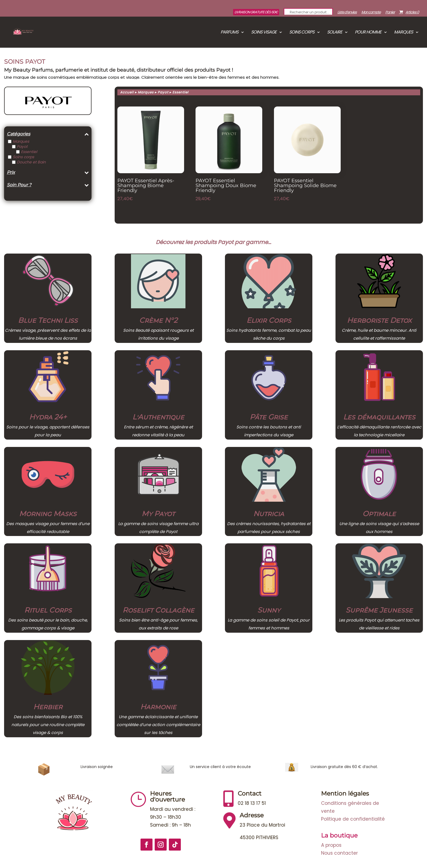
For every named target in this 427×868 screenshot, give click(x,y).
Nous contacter (339, 853)
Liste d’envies (347, 13)
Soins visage (264, 33)
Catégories (48, 134)
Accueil (127, 92)
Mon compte (371, 13)
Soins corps (302, 33)
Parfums (229, 33)
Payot (22, 147)
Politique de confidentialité (353, 819)
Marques (403, 33)
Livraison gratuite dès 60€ (256, 12)
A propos (331, 845)
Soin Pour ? (48, 185)
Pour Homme (368, 33)
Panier (390, 13)
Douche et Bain (31, 162)
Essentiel (29, 152)
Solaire (335, 33)
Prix (48, 173)
